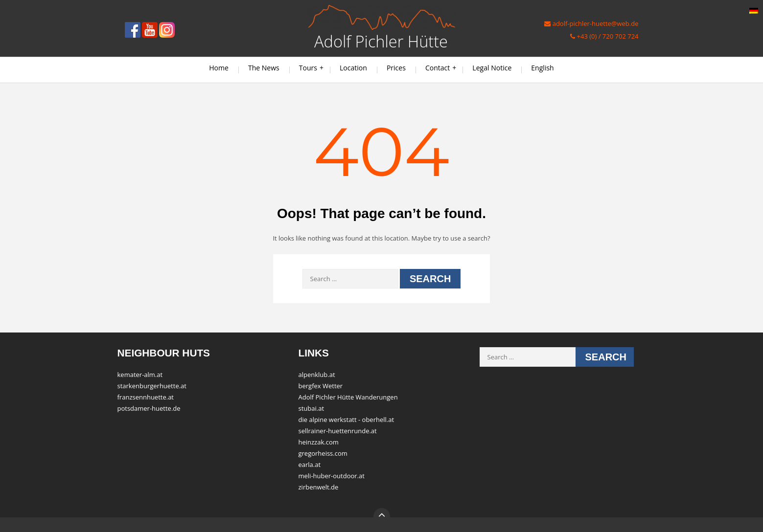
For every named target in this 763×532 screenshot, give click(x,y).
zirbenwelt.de (319, 487)
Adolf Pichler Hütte (381, 41)
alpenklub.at (317, 375)
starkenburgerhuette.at (152, 386)
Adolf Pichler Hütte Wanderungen (348, 397)
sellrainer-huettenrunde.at (338, 431)
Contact (438, 68)
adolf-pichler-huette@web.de (591, 23)
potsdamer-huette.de (149, 408)
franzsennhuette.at (146, 397)
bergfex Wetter (321, 386)
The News (264, 68)
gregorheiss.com (323, 453)
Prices (396, 68)
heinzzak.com (319, 442)
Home (219, 68)
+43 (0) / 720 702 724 (604, 36)
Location (353, 68)
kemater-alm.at (140, 375)
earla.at (310, 465)
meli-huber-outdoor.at (332, 476)
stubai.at (312, 408)
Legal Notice (492, 68)
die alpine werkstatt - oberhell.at (347, 420)
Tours (308, 68)
